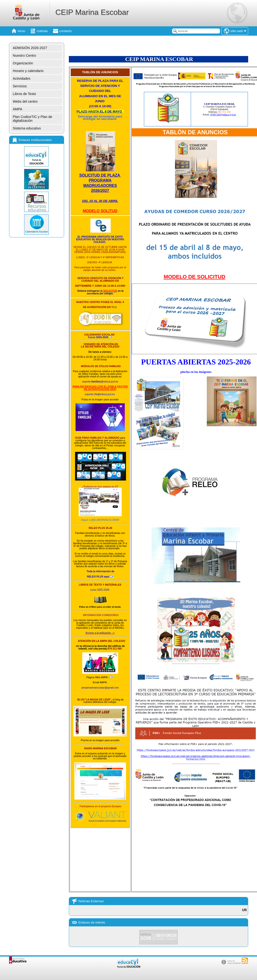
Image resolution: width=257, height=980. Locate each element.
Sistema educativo (27, 128)
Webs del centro (25, 101)
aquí (98, 577)
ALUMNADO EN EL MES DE (100, 96)
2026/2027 (100, 191)
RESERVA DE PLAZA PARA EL (100, 81)
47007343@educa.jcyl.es (223, 115)
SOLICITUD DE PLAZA (100, 175)
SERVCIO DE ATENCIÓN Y (100, 86)
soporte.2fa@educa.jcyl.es (100, 394)
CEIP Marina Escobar (92, 12)
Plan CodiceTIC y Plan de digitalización (33, 119)
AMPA (18, 109)
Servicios (20, 86)
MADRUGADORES (100, 186)
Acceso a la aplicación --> (100, 633)
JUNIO (100, 101)
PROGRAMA (100, 180)
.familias (96, 381)
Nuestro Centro (25, 56)
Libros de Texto (25, 94)
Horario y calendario (28, 71)
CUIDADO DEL (100, 91)
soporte (86, 381)
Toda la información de (101, 571)
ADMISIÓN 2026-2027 (30, 48)
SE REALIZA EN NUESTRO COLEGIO (108, 241)
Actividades (22, 78)
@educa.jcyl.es (109, 381)
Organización (23, 63)
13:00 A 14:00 (100, 106)
